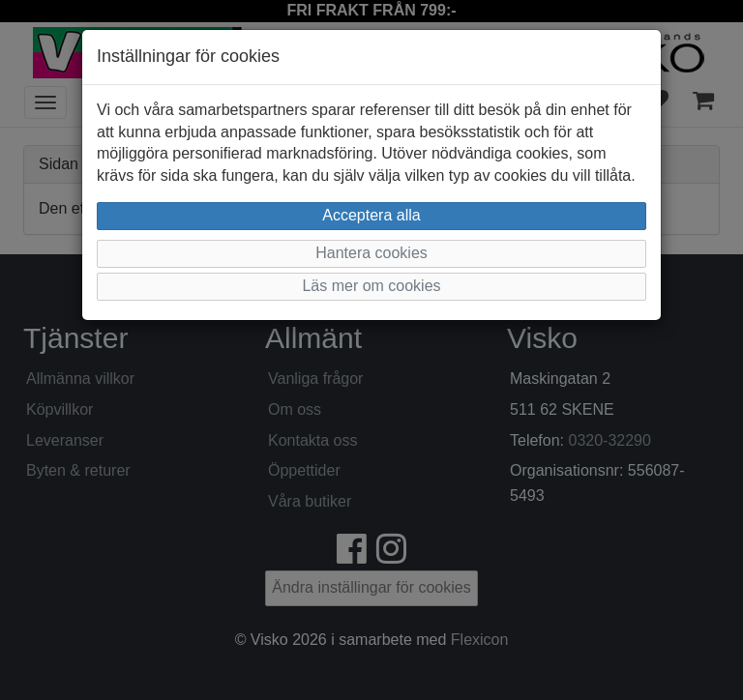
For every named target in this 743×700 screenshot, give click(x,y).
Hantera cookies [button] (371, 253)
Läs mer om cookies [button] (371, 286)
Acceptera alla (371, 215)
